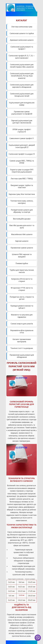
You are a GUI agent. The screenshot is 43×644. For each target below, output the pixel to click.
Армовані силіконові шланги (22, 40)
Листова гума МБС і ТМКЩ (22, 179)
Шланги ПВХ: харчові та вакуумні (22, 256)
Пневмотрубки (22, 263)
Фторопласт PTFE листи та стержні (22, 289)
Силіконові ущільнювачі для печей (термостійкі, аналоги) (22, 66)
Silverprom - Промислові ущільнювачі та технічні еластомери (25, 8)
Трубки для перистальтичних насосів (22, 271)
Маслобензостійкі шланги (22, 234)
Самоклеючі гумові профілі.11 (22, 138)
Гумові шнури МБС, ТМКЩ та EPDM (22, 162)
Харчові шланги (22, 241)
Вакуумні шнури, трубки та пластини (22, 186)
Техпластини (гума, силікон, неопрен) (22, 202)
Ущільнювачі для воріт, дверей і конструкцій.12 (22, 146)
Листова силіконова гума (22, 27)
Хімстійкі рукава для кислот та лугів (22, 227)
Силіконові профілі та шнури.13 (22, 154)
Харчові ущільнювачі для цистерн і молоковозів (22, 122)
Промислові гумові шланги (22, 248)
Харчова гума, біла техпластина (22, 194)
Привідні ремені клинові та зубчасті (22, 307)
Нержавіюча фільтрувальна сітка (22, 331)
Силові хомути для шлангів (22, 324)
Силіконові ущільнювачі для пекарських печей (22, 95)
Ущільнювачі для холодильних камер (22, 104)
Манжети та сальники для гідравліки (22, 316)
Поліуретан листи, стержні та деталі (22, 298)
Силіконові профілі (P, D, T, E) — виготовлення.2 (22, 57)
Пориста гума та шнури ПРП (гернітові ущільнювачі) (22, 171)
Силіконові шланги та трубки (22, 33)
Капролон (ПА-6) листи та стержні (22, 280)
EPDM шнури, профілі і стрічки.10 (22, 131)
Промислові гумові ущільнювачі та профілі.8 (22, 113)
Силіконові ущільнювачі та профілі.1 (22, 48)
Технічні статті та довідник (22, 348)
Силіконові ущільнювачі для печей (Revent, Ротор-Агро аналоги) (22, 76)
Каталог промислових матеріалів (22, 340)
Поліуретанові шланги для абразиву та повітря (22, 211)
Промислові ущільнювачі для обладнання (22, 356)
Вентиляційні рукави (22, 219)
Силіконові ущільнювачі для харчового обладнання (22, 86)
